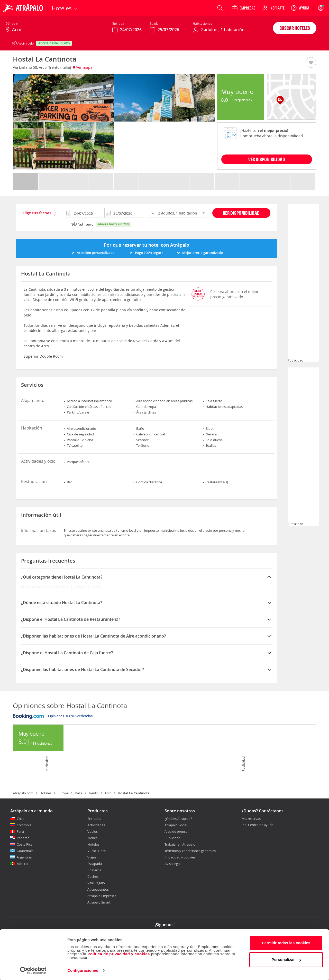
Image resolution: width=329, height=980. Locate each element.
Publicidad (172, 838)
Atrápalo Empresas (102, 896)
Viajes (92, 857)
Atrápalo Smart (99, 902)
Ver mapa (83, 67)
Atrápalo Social (176, 825)
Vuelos (93, 831)
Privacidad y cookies (180, 857)
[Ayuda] (300, 8)
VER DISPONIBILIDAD (267, 159)
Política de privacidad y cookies (119, 953)
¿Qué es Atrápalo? (178, 819)
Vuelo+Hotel (97, 851)
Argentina (24, 857)
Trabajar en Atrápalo (180, 844)
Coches (93, 876)
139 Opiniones (242, 100)
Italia (79, 793)
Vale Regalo (96, 883)
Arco (108, 793)
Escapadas (95, 864)
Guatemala (25, 851)
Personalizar (286, 959)
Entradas (94, 819)
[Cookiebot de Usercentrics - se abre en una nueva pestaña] (33, 970)
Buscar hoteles (295, 28)
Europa (63, 793)
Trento (93, 793)
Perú (20, 831)
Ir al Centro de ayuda (258, 825)
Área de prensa (176, 831)
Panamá (23, 838)
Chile (20, 819)
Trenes (92, 838)
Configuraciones (83, 970)
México (22, 864)
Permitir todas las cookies (286, 942)
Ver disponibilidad (241, 213)
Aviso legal (172, 864)
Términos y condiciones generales (190, 851)
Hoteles (45, 793)
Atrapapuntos (98, 889)
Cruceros (94, 870)
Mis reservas (251, 819)
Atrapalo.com (23, 793)
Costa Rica (25, 844)
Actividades (96, 825)
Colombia (24, 825)
